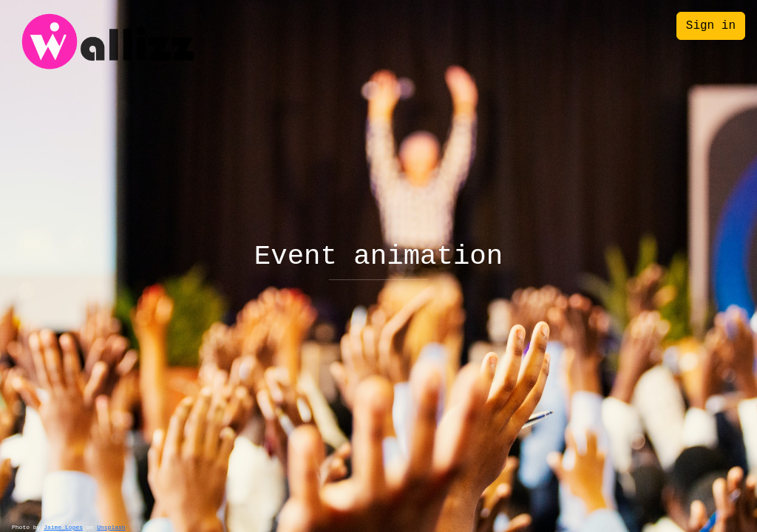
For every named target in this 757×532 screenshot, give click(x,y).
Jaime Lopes (63, 527)
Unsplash (111, 527)
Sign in (711, 26)
